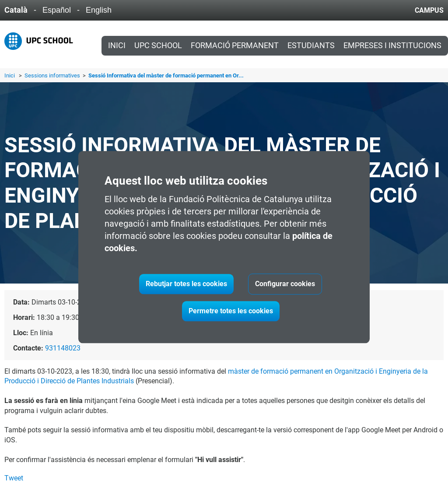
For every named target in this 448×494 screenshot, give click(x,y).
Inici (117, 46)
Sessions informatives (53, 75)
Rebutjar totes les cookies (186, 284)
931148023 (63, 348)
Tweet (14, 478)
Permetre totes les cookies (231, 311)
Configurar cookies (285, 284)
